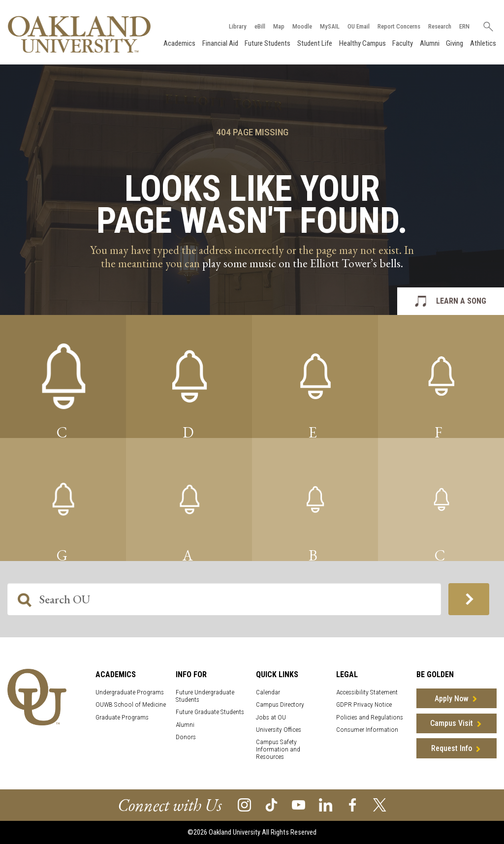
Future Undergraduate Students (205, 696)
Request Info (452, 748)
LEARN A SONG (461, 301)
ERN (464, 26)
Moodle (302, 26)
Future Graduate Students (210, 712)
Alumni (430, 43)
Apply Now (452, 699)
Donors (186, 737)
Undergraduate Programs (130, 692)
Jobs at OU (271, 717)
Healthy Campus (362, 43)
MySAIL (330, 26)
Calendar (268, 692)
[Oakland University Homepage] (79, 34)
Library (238, 26)
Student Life (315, 43)
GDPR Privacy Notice (364, 704)
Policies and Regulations (370, 717)
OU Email (359, 26)
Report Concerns (399, 26)
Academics (179, 43)
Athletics (483, 43)
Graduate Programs (122, 717)
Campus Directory (280, 704)
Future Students (268, 43)
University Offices (279, 730)
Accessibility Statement (367, 692)
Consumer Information (367, 730)
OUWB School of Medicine (131, 704)
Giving (455, 43)
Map (279, 26)
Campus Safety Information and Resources (278, 749)
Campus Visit (452, 723)
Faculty (403, 43)
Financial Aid (220, 43)
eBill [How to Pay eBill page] (260, 26)
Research (440, 26)
